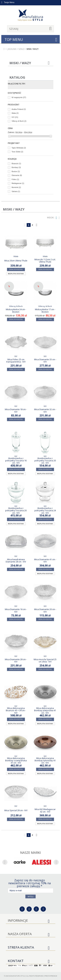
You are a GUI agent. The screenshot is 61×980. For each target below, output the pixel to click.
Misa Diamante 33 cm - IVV (45, 361)
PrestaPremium (51, 976)
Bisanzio (16, 163)
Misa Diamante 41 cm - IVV (45, 560)
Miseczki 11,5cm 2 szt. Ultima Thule (45, 261)
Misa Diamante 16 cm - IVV (16, 610)
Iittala (15, 113)
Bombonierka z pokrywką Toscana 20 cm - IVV (45, 461)
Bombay (16, 167)
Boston (16, 171)
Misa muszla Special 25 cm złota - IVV (45, 660)
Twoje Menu (8, 2)
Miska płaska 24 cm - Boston (16, 310)
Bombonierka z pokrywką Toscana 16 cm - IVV (16, 461)
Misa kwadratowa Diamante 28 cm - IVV (16, 560)
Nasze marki (30, 853)
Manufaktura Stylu (17, 976)
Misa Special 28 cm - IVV (16, 810)
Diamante (17, 175)
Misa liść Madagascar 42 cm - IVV (45, 810)
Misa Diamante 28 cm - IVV (16, 660)
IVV (15, 117)
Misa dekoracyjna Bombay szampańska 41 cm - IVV (16, 761)
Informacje (18, 920)
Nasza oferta (20, 934)
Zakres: (11, 132)
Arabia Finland (19, 109)
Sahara (16, 191)
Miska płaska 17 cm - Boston (45, 310)
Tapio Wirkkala (19, 148)
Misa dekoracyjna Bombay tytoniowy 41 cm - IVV (45, 761)
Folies (15, 179)
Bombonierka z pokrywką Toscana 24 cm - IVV (45, 510)
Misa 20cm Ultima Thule (16, 261)
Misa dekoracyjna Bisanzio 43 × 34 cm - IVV (16, 710)
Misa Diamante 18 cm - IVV (16, 410)
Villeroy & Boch (19, 121)
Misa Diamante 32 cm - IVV (45, 410)
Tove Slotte (17, 152)
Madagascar (18, 183)
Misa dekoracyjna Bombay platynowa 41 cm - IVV (45, 710)
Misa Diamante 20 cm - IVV (45, 610)
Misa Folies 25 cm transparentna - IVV (16, 361)
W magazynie (19, 97)
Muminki (16, 187)
